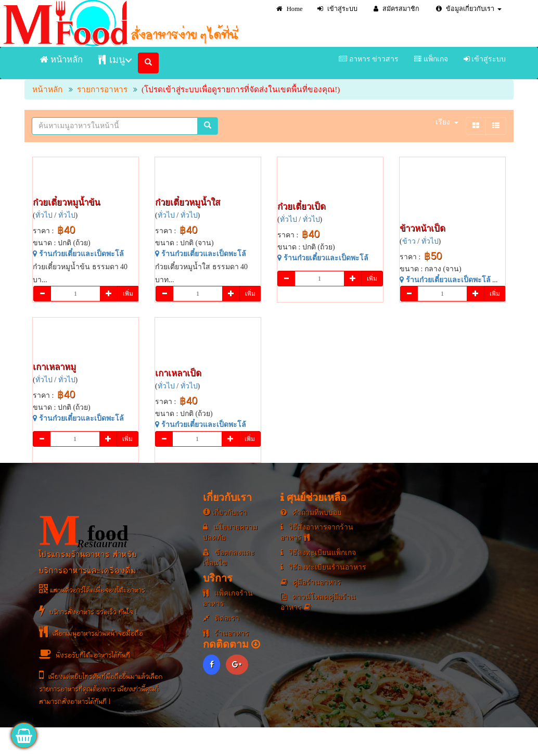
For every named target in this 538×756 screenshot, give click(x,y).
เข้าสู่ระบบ (337, 9)
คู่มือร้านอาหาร (311, 582)
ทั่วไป (44, 215)
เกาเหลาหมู (54, 367)
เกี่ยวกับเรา (225, 513)
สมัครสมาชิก (396, 9)
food (84, 531)
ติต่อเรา (221, 618)
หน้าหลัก (61, 60)
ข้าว (409, 241)
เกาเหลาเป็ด (178, 373)
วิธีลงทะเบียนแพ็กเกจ (318, 553)
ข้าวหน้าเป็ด (422, 228)
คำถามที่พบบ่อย (311, 513)
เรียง (447, 122)
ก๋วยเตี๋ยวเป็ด (302, 206)
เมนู (112, 60)
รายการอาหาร (102, 89)
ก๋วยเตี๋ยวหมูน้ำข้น (66, 202)
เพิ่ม (128, 294)
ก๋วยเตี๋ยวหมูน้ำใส (188, 202)
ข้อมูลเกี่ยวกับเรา (469, 9)
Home (290, 9)
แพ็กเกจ (431, 59)
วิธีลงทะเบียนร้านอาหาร (323, 567)
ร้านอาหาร (226, 633)
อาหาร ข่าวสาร (369, 59)
